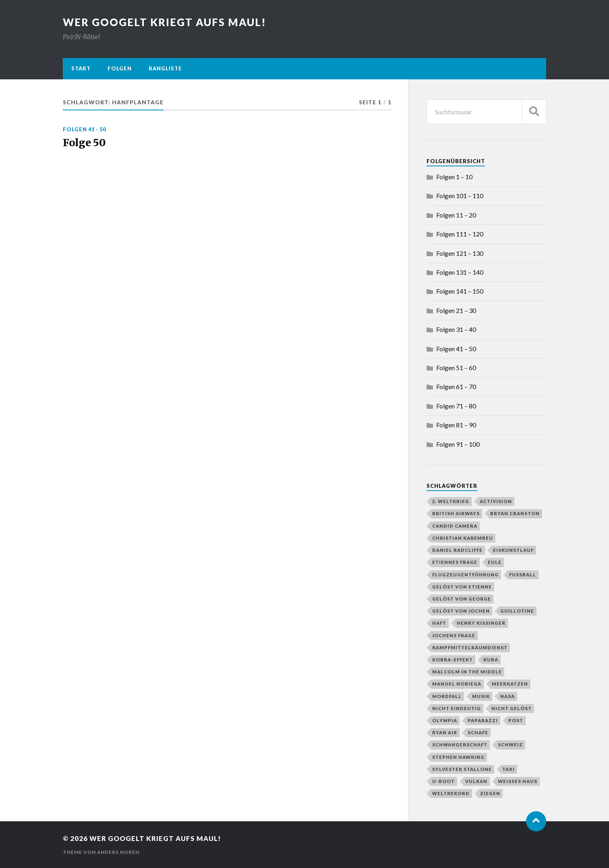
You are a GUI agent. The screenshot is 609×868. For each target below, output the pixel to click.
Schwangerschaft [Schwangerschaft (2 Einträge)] (460, 745)
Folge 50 (85, 143)
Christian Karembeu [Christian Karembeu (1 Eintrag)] (463, 538)
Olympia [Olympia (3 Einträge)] (445, 720)
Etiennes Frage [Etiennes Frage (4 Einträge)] (455, 562)
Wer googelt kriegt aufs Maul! (165, 22)
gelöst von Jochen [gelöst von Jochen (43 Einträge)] (461, 611)
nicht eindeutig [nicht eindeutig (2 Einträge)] (457, 708)
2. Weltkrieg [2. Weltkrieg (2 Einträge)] (451, 501)
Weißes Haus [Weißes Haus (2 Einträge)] (518, 781)
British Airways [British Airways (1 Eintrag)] (456, 513)
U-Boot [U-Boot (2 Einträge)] (443, 781)
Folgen (120, 68)
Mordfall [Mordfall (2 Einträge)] (447, 696)
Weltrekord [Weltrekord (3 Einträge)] (451, 793)
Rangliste (165, 68)
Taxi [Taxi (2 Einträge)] (509, 769)
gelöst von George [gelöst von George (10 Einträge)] (462, 599)
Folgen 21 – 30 (456, 310)
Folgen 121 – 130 (460, 253)
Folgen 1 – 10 (454, 177)
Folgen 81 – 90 (456, 425)
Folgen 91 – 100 (458, 444)
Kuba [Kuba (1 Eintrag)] (491, 660)
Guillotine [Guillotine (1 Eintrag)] (517, 611)
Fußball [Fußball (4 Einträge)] (523, 575)
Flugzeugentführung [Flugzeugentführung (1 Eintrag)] (465, 575)
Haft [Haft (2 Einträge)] (439, 623)
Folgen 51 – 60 (456, 368)
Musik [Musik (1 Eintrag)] (481, 696)
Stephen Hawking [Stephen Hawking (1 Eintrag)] (458, 757)
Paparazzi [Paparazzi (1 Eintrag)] (483, 720)
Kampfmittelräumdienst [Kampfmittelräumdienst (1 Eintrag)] (470, 647)
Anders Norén (118, 852)
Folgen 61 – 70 (456, 386)
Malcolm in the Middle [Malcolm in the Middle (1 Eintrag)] (467, 672)
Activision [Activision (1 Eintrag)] (496, 501)
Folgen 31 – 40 (456, 329)
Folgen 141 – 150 (460, 291)
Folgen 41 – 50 (456, 349)
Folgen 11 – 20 (456, 215)
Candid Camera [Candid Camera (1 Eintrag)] (455, 526)
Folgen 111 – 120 (460, 234)
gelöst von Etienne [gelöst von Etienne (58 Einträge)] (462, 587)
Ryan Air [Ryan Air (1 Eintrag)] (445, 732)
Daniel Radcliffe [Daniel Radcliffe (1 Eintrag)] (457, 550)
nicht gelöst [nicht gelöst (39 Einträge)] (512, 708)
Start (81, 68)
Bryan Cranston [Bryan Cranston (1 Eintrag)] (515, 513)
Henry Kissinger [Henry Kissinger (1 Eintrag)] (481, 623)
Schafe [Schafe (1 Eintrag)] (478, 732)
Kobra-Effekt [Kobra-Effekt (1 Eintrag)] (453, 660)
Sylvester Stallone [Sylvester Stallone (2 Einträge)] (462, 769)
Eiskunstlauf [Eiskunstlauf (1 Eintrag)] (513, 550)
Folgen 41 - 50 (84, 129)
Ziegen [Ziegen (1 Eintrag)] (490, 793)
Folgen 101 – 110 (460, 196)
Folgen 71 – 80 (456, 406)
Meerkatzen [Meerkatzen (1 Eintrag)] (510, 684)
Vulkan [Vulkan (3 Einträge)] (476, 781)
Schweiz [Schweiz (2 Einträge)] (510, 745)
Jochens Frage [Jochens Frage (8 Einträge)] (454, 635)
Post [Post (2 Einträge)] (516, 720)
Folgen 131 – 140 (460, 272)
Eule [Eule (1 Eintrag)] (495, 562)
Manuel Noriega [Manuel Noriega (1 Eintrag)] (457, 684)
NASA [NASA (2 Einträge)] (507, 696)
